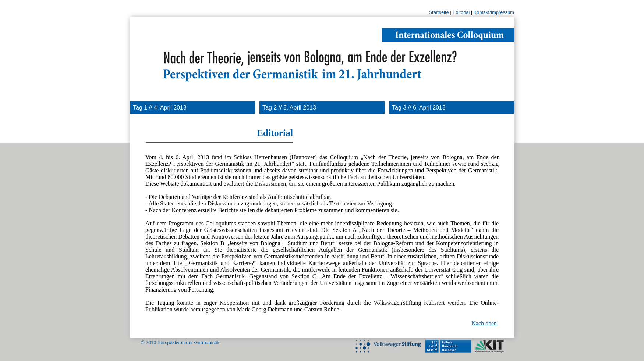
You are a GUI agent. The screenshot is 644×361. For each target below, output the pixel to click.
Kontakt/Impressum (494, 12)
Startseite (439, 12)
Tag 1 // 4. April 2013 (160, 108)
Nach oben (484, 323)
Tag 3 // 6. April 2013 (419, 108)
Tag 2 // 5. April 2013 (289, 108)
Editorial (461, 12)
